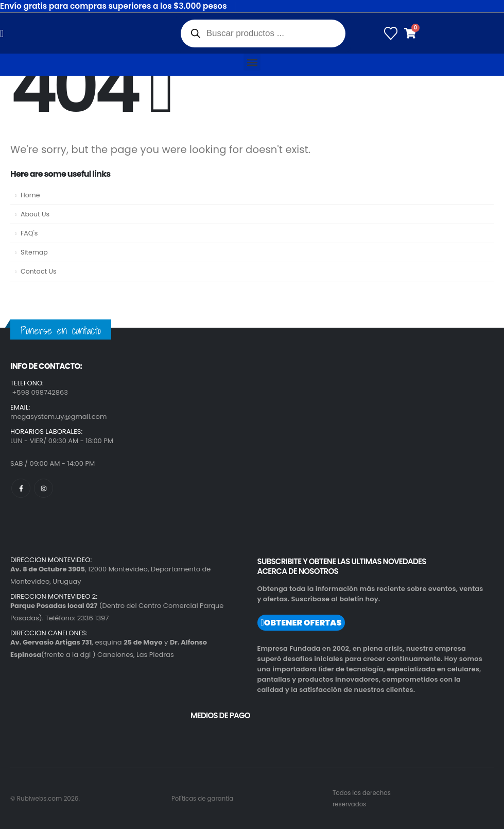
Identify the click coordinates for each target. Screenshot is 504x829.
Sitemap (34, 252)
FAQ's (29, 233)
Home (30, 195)
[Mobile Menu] (5, 33)
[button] (252, 62)
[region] (134, 742)
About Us (35, 214)
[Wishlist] (391, 33)
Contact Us (39, 271)
